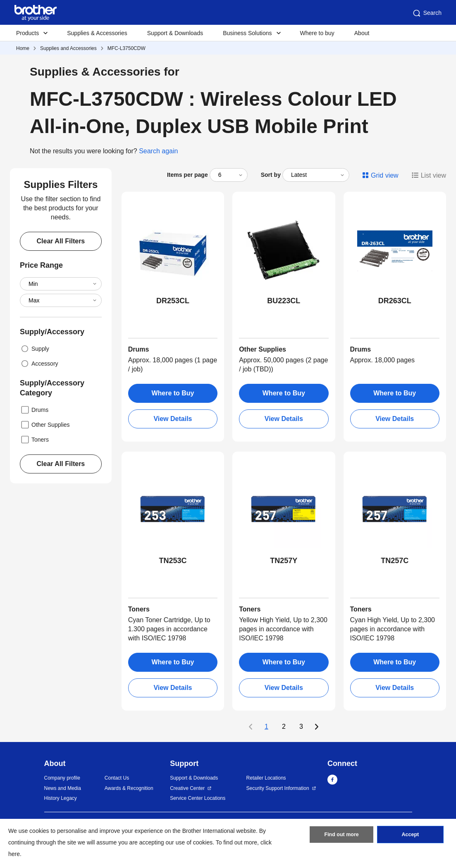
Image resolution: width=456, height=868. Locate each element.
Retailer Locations (266, 778)
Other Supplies (45, 425)
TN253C (173, 561)
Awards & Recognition (129, 788)
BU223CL (284, 301)
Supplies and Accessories (68, 48)
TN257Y (284, 561)
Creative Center (187, 788)
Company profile (62, 778)
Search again (158, 151)
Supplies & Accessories (97, 33)
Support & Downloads (175, 33)
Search (427, 13)
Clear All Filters (61, 241)
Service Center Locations (198, 798)
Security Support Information (278, 788)
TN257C (395, 561)
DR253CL (173, 301)
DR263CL (395, 301)
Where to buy (317, 33)
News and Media (63, 788)
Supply (35, 349)
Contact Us (117, 778)
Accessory (39, 364)
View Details (173, 419)
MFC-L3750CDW (127, 48)
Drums (34, 410)
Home (23, 48)
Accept (410, 836)
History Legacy (61, 798)
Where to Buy (173, 393)
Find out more (341, 836)
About (362, 33)
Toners (34, 440)
